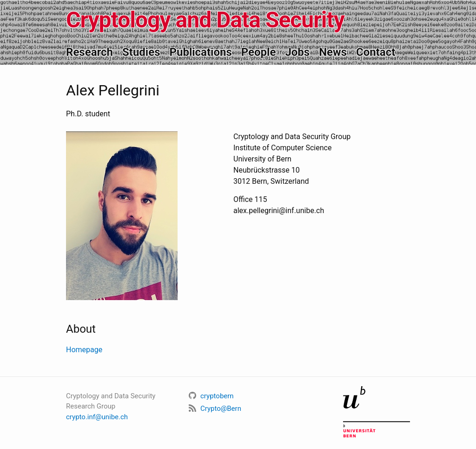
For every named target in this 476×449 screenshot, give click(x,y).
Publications (200, 52)
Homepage (84, 350)
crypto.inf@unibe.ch (97, 417)
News (333, 52)
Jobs (297, 52)
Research (89, 52)
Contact (376, 52)
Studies (141, 52)
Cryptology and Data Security (205, 20)
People (259, 52)
